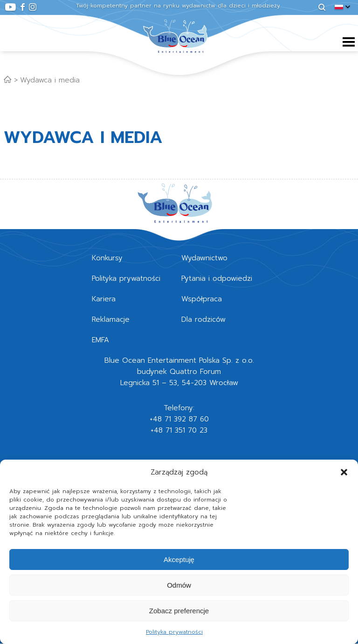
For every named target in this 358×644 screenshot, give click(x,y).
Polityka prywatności (174, 632)
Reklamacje (111, 319)
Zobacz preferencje (179, 611)
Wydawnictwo (204, 258)
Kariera (104, 299)
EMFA (100, 340)
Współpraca (202, 299)
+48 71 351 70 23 (179, 430)
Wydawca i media (50, 80)
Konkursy (107, 258)
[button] (344, 472)
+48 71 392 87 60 (179, 419)
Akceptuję (179, 559)
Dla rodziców (203, 319)
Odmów (179, 585)
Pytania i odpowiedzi (217, 278)
